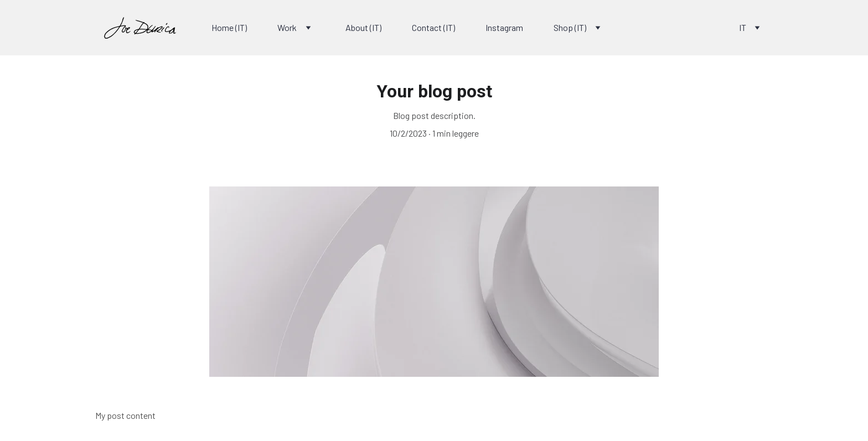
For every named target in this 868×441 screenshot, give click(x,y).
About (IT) (363, 27)
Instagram (504, 27)
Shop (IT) (570, 27)
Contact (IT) (433, 27)
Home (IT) (229, 27)
